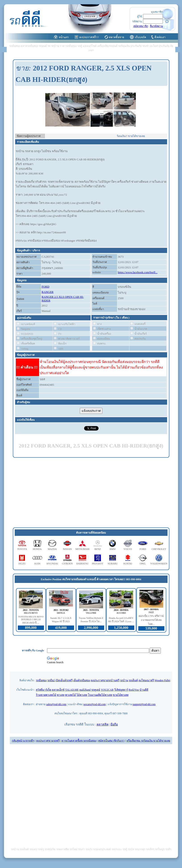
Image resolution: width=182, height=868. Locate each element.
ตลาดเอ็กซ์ (58, 690)
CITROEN (67, 563)
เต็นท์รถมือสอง (82, 680)
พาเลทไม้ (70, 695)
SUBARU (113, 563)
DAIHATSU (82, 563)
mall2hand (85, 690)
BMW (113, 549)
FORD (46, 287)
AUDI (37, 563)
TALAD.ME (72, 690)
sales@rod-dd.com (56, 704)
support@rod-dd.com (144, 704)
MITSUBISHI (82, 549)
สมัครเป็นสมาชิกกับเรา (111, 741)
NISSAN (67, 549)
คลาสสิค (102, 724)
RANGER (48, 292)
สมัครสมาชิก (141, 26)
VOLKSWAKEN (159, 563)
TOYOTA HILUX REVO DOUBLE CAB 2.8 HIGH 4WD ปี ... (31, 620)
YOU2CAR (107, 690)
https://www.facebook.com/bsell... (138, 272)
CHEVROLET (159, 549)
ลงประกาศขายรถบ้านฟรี (105, 680)
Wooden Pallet (162, 680)
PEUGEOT (98, 563)
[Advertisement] (91, 493)
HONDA (37, 549)
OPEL (143, 563)
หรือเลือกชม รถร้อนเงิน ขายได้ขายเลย (148, 741)
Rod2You (134, 690)
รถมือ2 (51, 680)
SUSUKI (128, 563)
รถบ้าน (124, 680)
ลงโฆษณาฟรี (146, 680)
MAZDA (52, 549)
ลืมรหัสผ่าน (156, 26)
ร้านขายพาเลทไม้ (46, 695)
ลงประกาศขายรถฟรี (48, 741)
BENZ (98, 549)
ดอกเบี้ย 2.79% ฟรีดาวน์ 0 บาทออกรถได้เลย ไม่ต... (151, 620)
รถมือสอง (41, 680)
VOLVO (128, 549)
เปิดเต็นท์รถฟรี (64, 680)
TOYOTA (22, 549)
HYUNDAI (52, 563)
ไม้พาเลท (82, 695)
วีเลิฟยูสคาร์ (121, 690)
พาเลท (61, 695)
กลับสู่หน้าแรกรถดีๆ (23, 741)
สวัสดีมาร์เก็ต (44, 690)
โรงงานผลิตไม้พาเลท (100, 695)
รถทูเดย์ (96, 690)
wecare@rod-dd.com (94, 704)
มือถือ (114, 724)
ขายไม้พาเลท (121, 695)
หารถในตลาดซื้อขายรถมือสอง (79, 741)
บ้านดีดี (144, 690)
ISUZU (22, 563)
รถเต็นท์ (133, 680)
